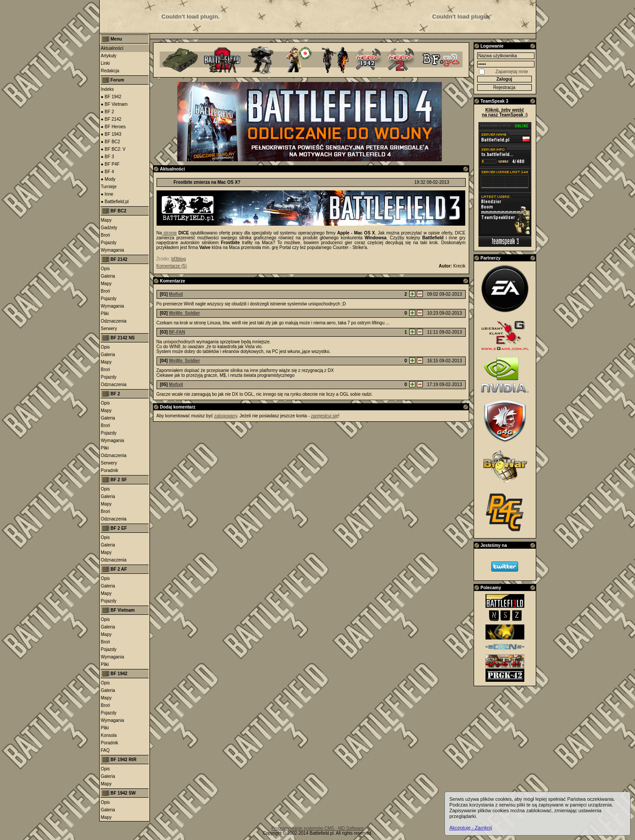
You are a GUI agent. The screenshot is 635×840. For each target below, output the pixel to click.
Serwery (109, 329)
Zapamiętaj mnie (512, 72)
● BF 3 (108, 157)
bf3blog (178, 259)
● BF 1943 (111, 134)
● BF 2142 (111, 119)
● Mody (108, 179)
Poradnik (110, 470)
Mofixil (176, 294)
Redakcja (110, 71)
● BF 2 (108, 112)
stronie (169, 233)
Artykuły (109, 56)
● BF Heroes (114, 127)
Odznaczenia (114, 321)
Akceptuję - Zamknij (471, 828)
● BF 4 (108, 172)
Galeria (108, 276)
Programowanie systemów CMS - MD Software (318, 828)
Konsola (109, 735)
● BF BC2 (111, 142)
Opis (106, 269)
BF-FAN (177, 332)
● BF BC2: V (113, 149)
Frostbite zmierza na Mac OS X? (207, 182)
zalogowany (226, 416)
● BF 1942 (111, 97)
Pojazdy (109, 243)
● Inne (107, 194)
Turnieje (109, 187)
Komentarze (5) (172, 266)
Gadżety (109, 228)
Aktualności (112, 48)
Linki (106, 63)
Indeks (107, 89)
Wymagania (113, 250)
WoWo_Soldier (184, 313)
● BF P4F (110, 164)
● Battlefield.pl (115, 202)
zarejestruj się (325, 416)
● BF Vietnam (114, 104)
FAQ (105, 750)
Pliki (105, 314)
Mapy (106, 220)
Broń (106, 235)
